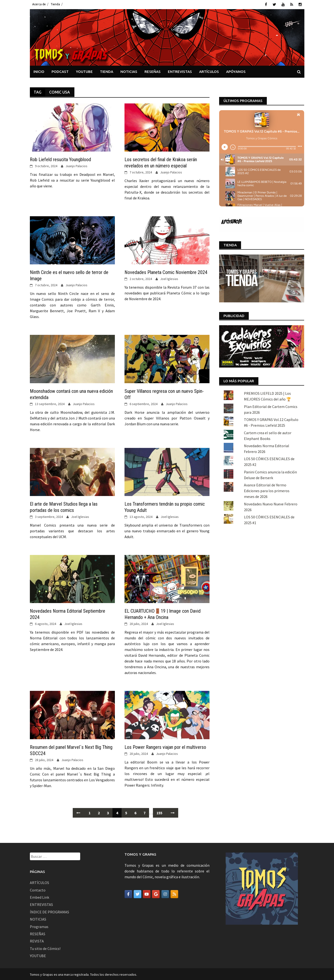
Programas (39, 926)
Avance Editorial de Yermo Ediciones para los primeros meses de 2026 (267, 490)
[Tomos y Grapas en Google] (156, 893)
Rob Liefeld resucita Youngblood (60, 159)
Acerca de (39, 4)
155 (159, 812)
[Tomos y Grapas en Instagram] (165, 893)
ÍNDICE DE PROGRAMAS (49, 911)
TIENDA (107, 71)
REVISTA (37, 940)
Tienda (55, 4)
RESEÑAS (153, 71)
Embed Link (39, 897)
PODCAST (60, 71)
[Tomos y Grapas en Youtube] (147, 893)
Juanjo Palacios (76, 165)
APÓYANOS (236, 71)
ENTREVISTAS (180, 71)
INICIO (39, 71)
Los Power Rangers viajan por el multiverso (165, 746)
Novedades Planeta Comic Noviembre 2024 (166, 272)
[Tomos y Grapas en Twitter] (138, 893)
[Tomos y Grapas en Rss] (174, 893)
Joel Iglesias (169, 278)
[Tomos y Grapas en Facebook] (128, 893)
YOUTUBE (84, 71)
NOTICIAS (129, 71)
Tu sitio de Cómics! (45, 948)
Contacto (38, 889)
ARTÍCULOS (209, 71)
